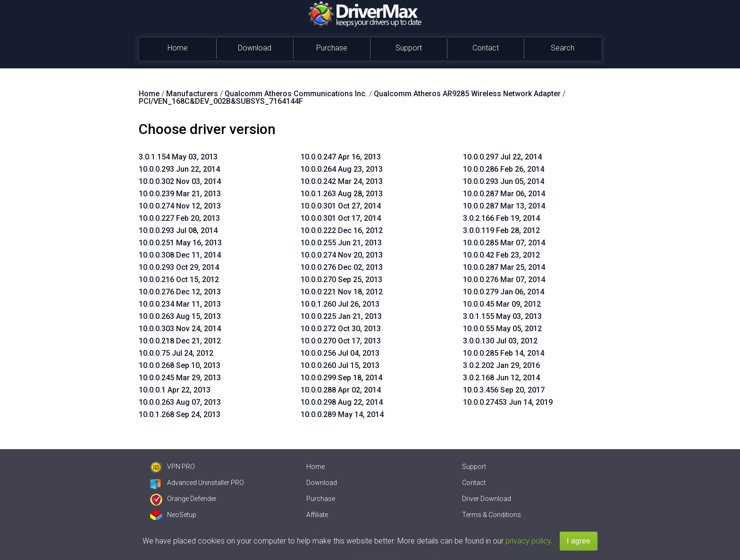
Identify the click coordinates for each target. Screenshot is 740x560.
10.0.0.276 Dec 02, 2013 (342, 267)
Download (255, 48)
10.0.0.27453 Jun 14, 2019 (508, 402)
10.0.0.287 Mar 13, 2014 (504, 206)
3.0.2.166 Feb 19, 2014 (501, 218)
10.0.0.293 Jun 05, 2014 (504, 181)
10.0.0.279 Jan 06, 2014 (504, 292)
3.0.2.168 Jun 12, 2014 (501, 378)
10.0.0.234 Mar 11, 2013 (180, 304)
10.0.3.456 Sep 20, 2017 (504, 390)
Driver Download (487, 499)
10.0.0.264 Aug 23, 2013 (342, 169)
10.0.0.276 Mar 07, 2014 (504, 280)
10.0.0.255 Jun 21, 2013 (341, 243)
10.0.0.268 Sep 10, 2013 (180, 365)
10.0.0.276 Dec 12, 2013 (180, 292)
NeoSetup (173, 515)
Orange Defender (183, 499)
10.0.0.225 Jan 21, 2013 (341, 316)
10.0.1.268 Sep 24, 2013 (180, 414)
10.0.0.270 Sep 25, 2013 (341, 280)
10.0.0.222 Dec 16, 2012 (342, 230)
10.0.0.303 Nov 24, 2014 (180, 329)
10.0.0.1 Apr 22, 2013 (175, 390)
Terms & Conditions (492, 515)
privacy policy (528, 541)
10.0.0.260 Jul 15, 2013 (340, 365)
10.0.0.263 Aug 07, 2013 (180, 402)
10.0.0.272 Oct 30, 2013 (341, 329)
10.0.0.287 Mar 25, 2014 (504, 267)
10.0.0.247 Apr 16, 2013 (341, 157)
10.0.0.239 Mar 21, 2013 (180, 194)
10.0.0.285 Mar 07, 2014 (504, 243)
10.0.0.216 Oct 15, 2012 (179, 280)
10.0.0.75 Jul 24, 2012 (176, 353)
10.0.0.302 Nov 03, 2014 (180, 181)
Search (563, 48)
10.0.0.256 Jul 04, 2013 (340, 353)
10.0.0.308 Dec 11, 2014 (180, 255)
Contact (486, 48)
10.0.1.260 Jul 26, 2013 (340, 304)
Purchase (332, 48)
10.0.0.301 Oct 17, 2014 (341, 218)
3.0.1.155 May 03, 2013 (502, 316)
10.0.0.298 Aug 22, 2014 (342, 402)
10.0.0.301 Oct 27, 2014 (341, 206)
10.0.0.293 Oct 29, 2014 (179, 267)
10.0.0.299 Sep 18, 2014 (341, 378)
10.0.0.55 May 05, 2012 (502, 329)
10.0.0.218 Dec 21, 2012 (180, 341)
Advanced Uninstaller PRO (197, 483)
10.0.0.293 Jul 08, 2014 (178, 230)
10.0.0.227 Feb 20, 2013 (179, 218)
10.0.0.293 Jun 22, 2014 (179, 169)
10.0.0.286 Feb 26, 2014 (504, 169)
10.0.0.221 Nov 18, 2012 (342, 292)
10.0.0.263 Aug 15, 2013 (180, 316)
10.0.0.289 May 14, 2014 (342, 414)
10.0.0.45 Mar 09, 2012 (502, 304)
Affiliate (317, 515)
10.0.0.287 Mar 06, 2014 (504, 194)
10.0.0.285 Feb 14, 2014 (504, 353)
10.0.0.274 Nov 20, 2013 (342, 255)
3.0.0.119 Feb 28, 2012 (501, 230)
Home (178, 48)
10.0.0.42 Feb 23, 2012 (501, 255)
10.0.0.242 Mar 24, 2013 (342, 181)
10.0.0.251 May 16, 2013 (180, 243)
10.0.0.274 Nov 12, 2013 (180, 206)
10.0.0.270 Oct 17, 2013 (341, 341)
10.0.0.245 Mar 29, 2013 (180, 378)
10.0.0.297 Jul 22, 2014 (502, 157)
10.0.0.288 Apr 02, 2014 (341, 390)
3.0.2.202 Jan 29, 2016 (501, 365)
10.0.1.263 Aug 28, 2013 (342, 194)
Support (409, 48)
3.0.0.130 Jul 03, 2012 (500, 341)
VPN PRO (172, 467)
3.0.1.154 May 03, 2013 (178, 157)
